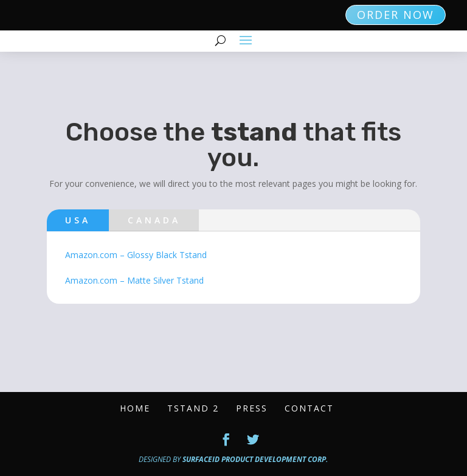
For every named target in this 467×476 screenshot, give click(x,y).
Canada (154, 220)
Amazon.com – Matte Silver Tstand (134, 280)
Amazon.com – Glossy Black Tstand (136, 255)
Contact (309, 408)
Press (252, 408)
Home (135, 408)
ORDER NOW (396, 15)
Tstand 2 (193, 408)
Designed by (233, 459)
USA (78, 220)
